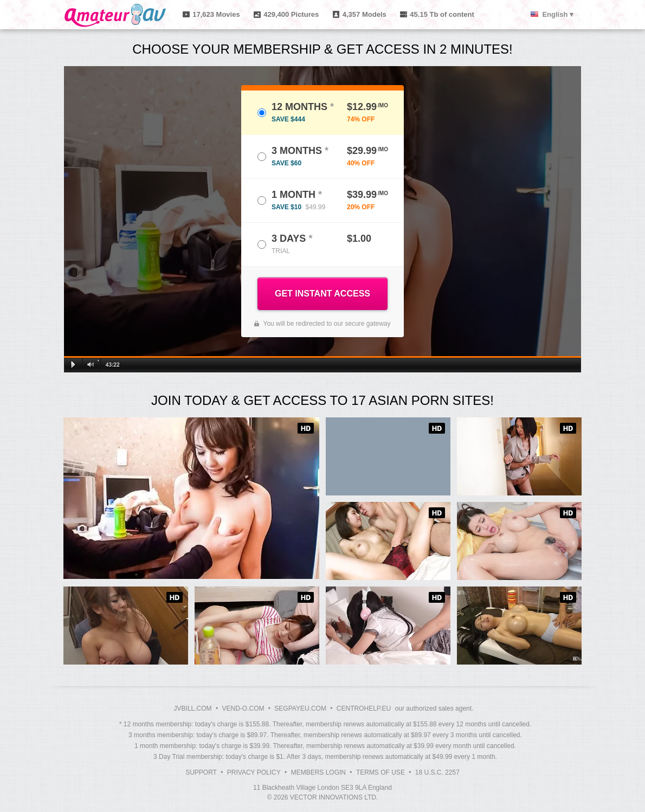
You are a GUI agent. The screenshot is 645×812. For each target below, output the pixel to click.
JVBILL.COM (193, 708)
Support (201, 772)
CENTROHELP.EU (364, 708)
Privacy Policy (254, 772)
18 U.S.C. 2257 (437, 772)
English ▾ (558, 14)
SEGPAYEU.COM (300, 708)
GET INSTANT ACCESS (322, 294)
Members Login (318, 772)
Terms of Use (380, 772)
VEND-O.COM (243, 708)
